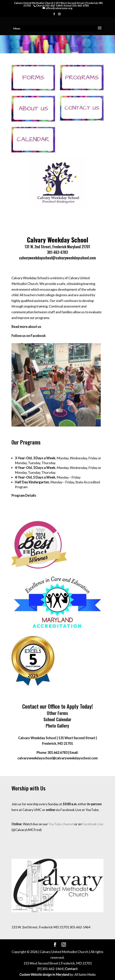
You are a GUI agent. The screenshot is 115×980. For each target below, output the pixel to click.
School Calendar (57, 719)
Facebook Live (93, 824)
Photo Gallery (57, 725)
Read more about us (26, 327)
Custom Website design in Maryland (44, 974)
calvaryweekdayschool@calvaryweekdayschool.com (57, 758)
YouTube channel (61, 824)
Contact (71, 969)
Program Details (24, 495)
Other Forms (57, 713)
